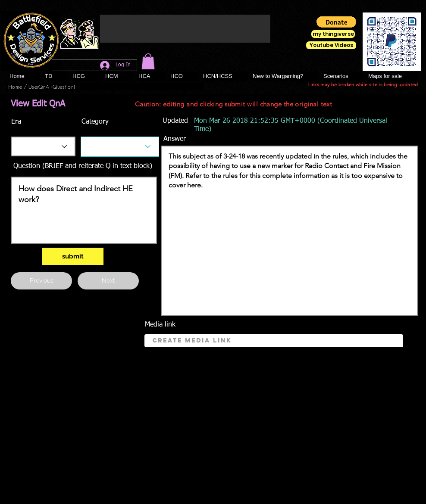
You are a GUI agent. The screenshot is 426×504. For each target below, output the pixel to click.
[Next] (108, 281)
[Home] (15, 87)
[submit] (73, 256)
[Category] (120, 146)
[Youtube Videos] (331, 45)
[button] (148, 61)
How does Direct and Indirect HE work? (84, 210)
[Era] (43, 146)
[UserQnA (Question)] (52, 87)
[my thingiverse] (333, 34)
